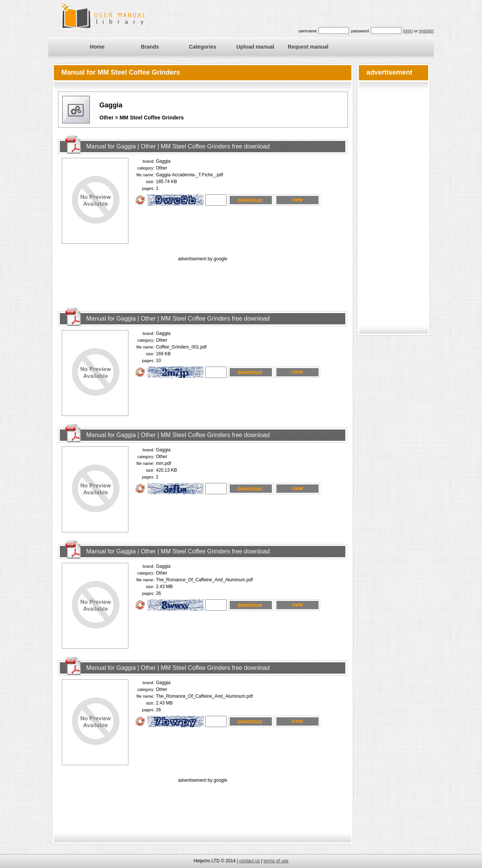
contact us (249, 861)
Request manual (308, 47)
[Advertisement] (203, 280)
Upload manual (255, 47)
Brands (150, 47)
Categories (203, 47)
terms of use (276, 861)
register (426, 31)
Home (97, 47)
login (408, 31)
